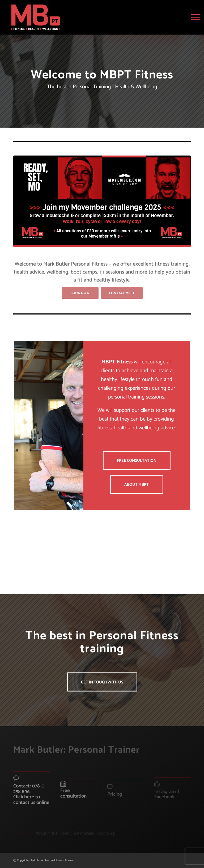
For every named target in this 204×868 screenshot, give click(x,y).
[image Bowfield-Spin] (37, 561)
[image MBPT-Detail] (104, 561)
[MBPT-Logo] (36, 17)
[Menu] (194, 17)
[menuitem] (194, 17)
